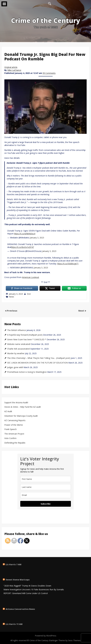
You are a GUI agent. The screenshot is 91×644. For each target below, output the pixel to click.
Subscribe (46, 504)
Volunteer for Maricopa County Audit (21, 416)
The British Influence (17, 330)
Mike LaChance (14, 70)
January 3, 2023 (37, 238)
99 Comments (49, 73)
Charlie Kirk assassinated (18, 349)
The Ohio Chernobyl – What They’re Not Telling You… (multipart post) (39, 358)
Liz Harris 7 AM (14, 564)
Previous (12, 311)
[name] (46, 479)
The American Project (14, 434)
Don (29, 294)
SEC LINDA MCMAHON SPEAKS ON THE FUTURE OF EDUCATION (37, 363)
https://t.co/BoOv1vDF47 (23, 247)
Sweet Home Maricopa (18, 580)
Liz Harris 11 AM (14, 624)
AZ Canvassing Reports (15, 420)
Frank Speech (10, 429)
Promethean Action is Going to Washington (27, 372)
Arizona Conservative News (20, 609)
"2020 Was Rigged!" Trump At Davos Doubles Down (27, 586)
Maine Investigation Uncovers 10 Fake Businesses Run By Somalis (34, 590)
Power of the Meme (14, 425)
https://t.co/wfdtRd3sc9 (25, 234)
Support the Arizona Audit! (16, 403)
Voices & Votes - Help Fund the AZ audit (23, 407)
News (11, 297)
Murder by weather (16, 353)
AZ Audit (8, 411)
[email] (46, 495)
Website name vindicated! (19, 344)
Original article (11, 67)
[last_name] (46, 487)
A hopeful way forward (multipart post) (25, 335)
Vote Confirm (10, 438)
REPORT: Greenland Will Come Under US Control (26, 593)
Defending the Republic (15, 443)
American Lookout (31, 277)
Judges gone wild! (15, 367)
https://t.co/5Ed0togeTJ (68, 264)
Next (82, 311)
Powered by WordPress (46, 636)
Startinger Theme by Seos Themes (65, 640)
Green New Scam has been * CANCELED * (27, 340)
